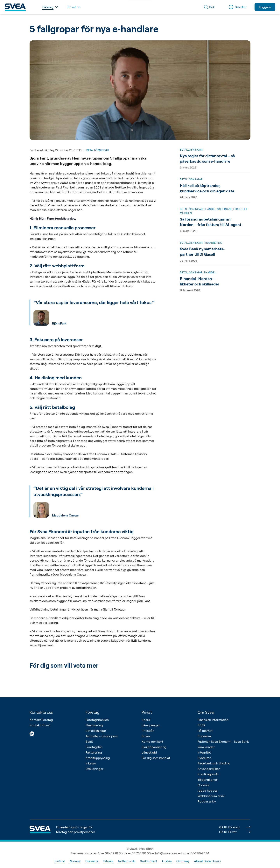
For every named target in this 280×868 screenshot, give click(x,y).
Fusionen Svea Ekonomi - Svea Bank (223, 742)
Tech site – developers (101, 736)
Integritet (204, 752)
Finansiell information (213, 720)
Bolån (146, 736)
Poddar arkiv (207, 801)
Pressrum (204, 736)
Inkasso (91, 763)
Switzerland (148, 861)
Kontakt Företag (41, 720)
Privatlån (148, 731)
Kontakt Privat (40, 725)
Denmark (92, 861)
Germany (183, 861)
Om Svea (206, 712)
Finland (60, 861)
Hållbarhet (205, 731)
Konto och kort (152, 742)
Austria (167, 861)
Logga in (265, 7)
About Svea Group (207, 861)
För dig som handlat (156, 758)
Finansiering (94, 725)
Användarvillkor (209, 769)
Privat (147, 712)
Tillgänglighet (207, 780)
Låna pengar (151, 725)
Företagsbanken (97, 720)
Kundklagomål (208, 774)
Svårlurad (204, 758)
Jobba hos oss (207, 790)
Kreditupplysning (98, 758)
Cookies (203, 785)
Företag (92, 712)
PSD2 (201, 725)
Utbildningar (94, 769)
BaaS (89, 742)
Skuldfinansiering (154, 747)
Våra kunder (206, 747)
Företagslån (94, 747)
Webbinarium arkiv (211, 796)
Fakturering (94, 752)
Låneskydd (149, 752)
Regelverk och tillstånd (214, 763)
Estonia (108, 861)
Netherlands (127, 861)
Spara (146, 720)
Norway (75, 861)
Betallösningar (96, 731)
